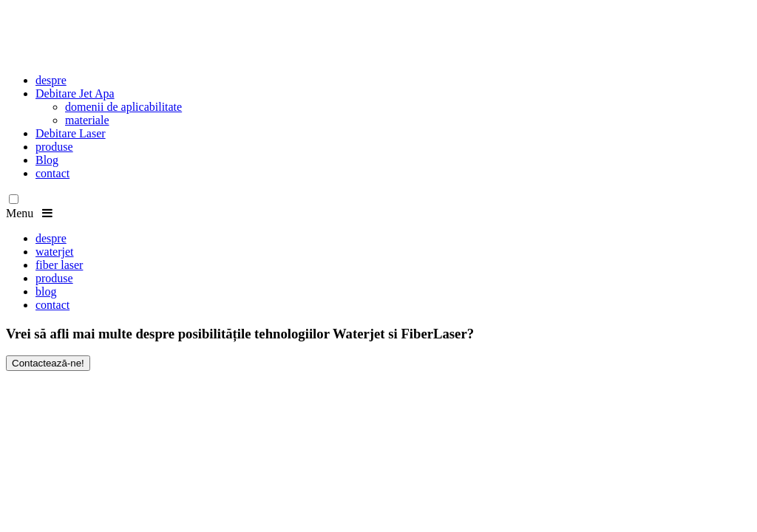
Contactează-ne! (48, 363)
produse (54, 147)
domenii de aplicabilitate (123, 107)
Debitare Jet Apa (75, 93)
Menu (29, 213)
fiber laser (59, 265)
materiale (87, 120)
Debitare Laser (71, 133)
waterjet (55, 252)
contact (52, 173)
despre (51, 80)
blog (46, 291)
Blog (47, 160)
